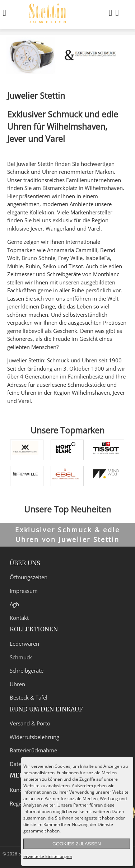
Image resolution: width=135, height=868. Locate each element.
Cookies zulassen (77, 844)
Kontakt (19, 618)
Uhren (17, 684)
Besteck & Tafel (29, 697)
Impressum (24, 591)
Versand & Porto (30, 723)
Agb (14, 604)
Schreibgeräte (27, 670)
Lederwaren (24, 644)
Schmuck (21, 657)
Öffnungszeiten (29, 577)
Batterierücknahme (33, 750)
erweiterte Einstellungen (48, 856)
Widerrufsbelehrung (34, 737)
